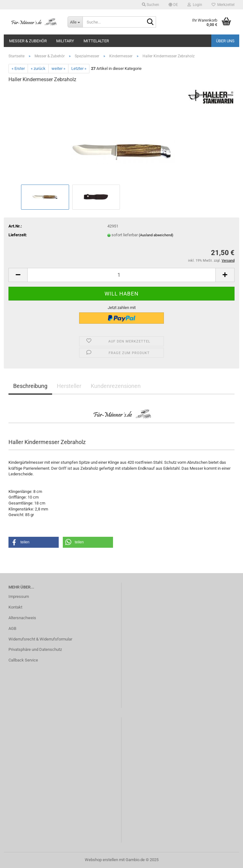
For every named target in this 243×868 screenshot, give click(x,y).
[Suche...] (75, 22)
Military (65, 41)
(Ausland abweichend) (156, 235)
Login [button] (195, 5)
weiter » (58, 68)
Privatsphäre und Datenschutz (35, 649)
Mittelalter (96, 41)
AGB (12, 628)
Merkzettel (223, 5)
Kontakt (15, 607)
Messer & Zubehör (28, 41)
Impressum (19, 596)
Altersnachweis (22, 618)
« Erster (18, 68)
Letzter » (79, 68)
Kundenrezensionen (116, 386)
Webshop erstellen (101, 860)
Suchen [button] (151, 5)
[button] (173, 5)
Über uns (225, 41)
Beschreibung (30, 386)
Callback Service (23, 660)
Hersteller (69, 386)
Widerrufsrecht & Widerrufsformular (40, 639)
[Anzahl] (121, 275)
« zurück (38, 68)
